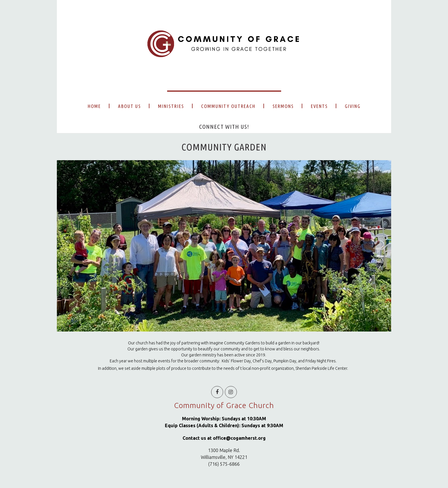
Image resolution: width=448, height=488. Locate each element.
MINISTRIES (171, 106)
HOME (94, 106)
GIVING (353, 106)
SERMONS (283, 106)
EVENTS (319, 106)
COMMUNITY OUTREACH (228, 106)
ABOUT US (129, 106)
